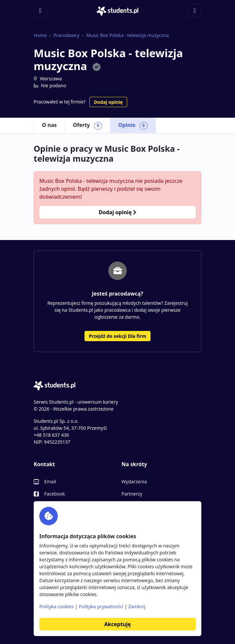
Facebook (55, 494)
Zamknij (137, 606)
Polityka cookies (57, 606)
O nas (49, 125)
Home (40, 35)
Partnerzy (132, 494)
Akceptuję (117, 624)
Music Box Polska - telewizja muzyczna (128, 35)
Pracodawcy (66, 35)
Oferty (87, 125)
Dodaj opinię (108, 102)
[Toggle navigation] (40, 11)
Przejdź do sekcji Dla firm (117, 336)
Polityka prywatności (101, 606)
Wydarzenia (134, 482)
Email (50, 482)
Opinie (133, 125)
